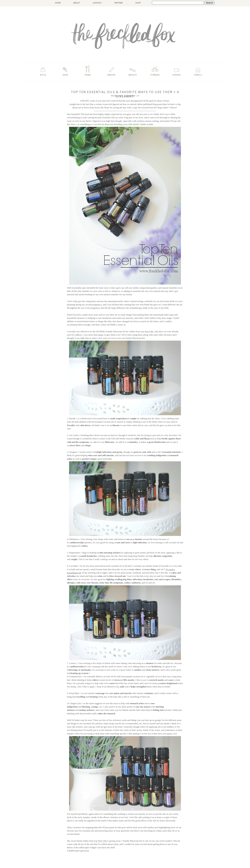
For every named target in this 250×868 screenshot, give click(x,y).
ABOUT (77, 3)
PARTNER (119, 3)
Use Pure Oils (147, 331)
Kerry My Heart (102, 108)
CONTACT (97, 3)
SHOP (138, 3)
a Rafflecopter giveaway (78, 851)
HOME (58, 3)
